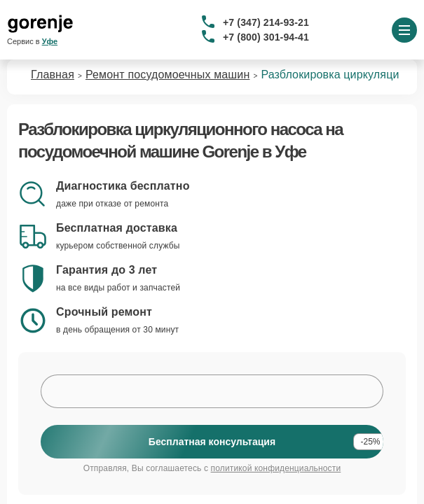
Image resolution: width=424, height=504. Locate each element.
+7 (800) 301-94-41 (266, 37)
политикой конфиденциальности (276, 468)
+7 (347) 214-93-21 (266, 22)
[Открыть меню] (404, 30)
